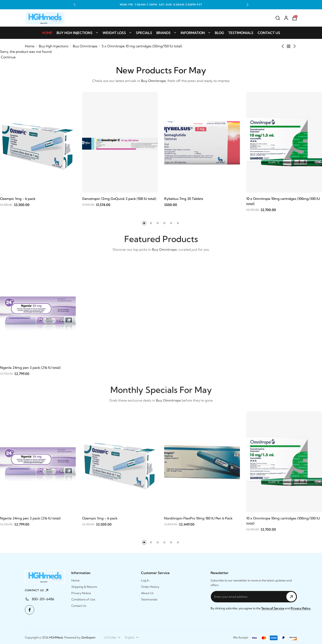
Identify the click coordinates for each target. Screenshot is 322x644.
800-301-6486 (43, 599)
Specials (144, 33)
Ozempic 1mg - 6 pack (18, 199)
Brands (166, 33)
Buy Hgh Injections (77, 33)
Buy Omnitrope (85, 46)
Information (196, 33)
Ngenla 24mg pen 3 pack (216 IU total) (30, 369)
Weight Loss (117, 33)
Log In (145, 580)
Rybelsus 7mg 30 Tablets (184, 199)
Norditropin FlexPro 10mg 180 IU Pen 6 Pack (198, 520)
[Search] (278, 18)
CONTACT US (37, 590)
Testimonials (241, 33)
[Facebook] (30, 610)
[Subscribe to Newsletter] (291, 597)
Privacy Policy (301, 608)
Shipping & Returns (84, 587)
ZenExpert (88, 637)
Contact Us (269, 33)
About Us (147, 593)
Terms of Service (273, 608)
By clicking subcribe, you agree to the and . (261, 608)
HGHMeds (56, 637)
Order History (150, 587)
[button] (74, 5)
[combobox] (112, 637)
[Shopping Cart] (295, 18)
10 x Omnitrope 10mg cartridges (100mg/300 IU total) (283, 201)
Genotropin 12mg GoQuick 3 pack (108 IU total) (119, 199)
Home (47, 33)
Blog (219, 33)
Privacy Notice (81, 593)
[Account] (286, 18)
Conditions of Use (83, 599)
